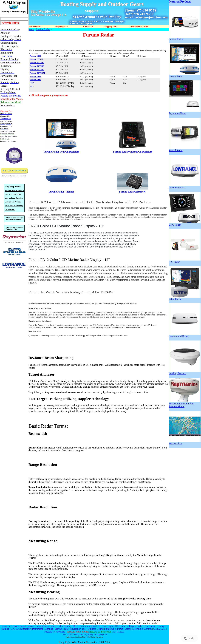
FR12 (32, 86)
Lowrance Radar (184, 186)
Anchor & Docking (17, 626)
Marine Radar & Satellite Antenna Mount (184, 404)
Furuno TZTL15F (38, 73)
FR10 (32, 83)
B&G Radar (185, 224)
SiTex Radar (185, 298)
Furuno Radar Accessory (133, 192)
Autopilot (30, 626)
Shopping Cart (101, 634)
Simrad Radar (185, 149)
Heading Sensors (185, 372)
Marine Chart (185, 442)
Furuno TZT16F (37, 66)
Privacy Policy (87, 634)
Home (31, 30)
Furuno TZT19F (37, 70)
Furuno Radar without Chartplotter (133, 152)
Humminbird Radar (185, 335)
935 (39, 76)
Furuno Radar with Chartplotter (61, 152)
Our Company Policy (71, 634)
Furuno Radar (184, 75)
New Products (118, 632)
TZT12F (40, 63)
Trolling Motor (159, 629)
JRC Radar (185, 261)
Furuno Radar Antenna (61, 192)
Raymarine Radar (185, 112)
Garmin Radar (185, 38)
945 (39, 80)
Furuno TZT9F (37, 59)
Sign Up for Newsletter (14, 171)
